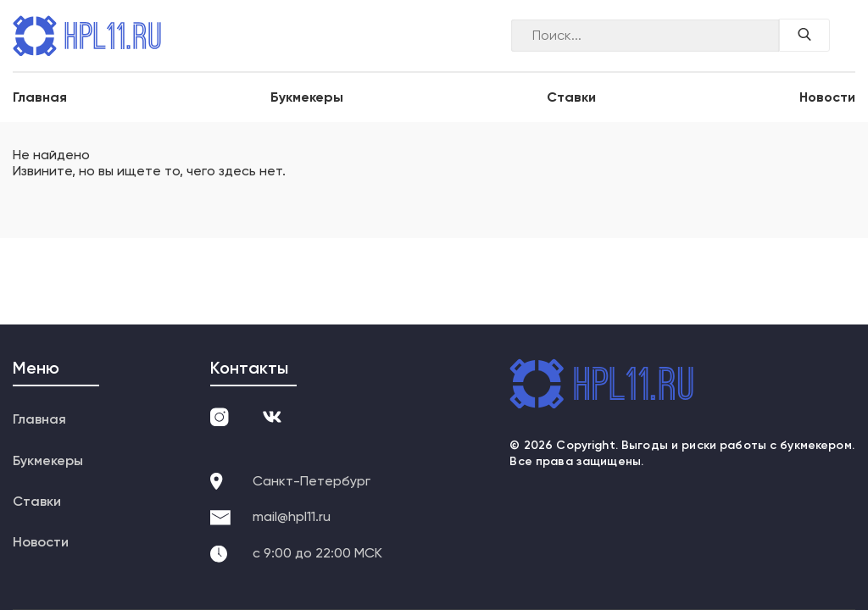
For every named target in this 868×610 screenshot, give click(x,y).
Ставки (571, 97)
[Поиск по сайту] (804, 35)
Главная (40, 97)
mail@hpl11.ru (292, 516)
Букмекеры (307, 97)
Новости (827, 97)
